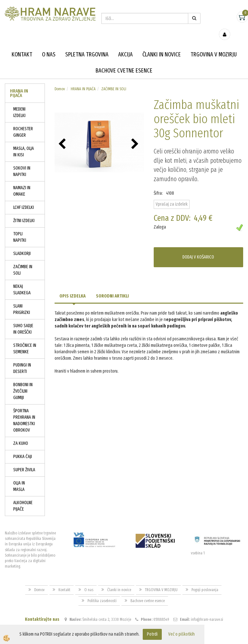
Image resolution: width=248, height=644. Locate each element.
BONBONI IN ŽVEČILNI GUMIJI (23, 382)
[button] (136, 135)
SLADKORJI (22, 244)
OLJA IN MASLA (19, 477)
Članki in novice (162, 45)
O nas (49, 45)
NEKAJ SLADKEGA (22, 280)
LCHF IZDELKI (24, 198)
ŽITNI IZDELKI (24, 211)
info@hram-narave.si (207, 610)
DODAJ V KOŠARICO (198, 248)
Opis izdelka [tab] (72, 287)
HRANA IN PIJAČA (83, 80)
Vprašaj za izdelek (172, 195)
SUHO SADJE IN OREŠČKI (23, 320)
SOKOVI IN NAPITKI (22, 162)
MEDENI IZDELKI (19, 103)
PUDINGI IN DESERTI (22, 359)
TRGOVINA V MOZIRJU (214, 45)
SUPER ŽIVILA (24, 460)
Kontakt (22, 45)
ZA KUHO (21, 434)
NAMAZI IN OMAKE (22, 182)
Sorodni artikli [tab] (112, 287)
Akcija (125, 45)
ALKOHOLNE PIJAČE (23, 497)
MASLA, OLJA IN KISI (24, 142)
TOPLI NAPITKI (20, 228)
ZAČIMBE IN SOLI (23, 261)
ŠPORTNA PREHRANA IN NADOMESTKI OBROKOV (24, 411)
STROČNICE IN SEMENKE (25, 339)
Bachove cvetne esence (124, 61)
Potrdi (152, 634)
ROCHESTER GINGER (23, 123)
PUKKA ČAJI (23, 447)
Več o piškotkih (181, 634)
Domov (60, 80)
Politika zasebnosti (102, 591)
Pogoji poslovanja (205, 581)
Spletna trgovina (87, 45)
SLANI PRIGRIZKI (22, 300)
